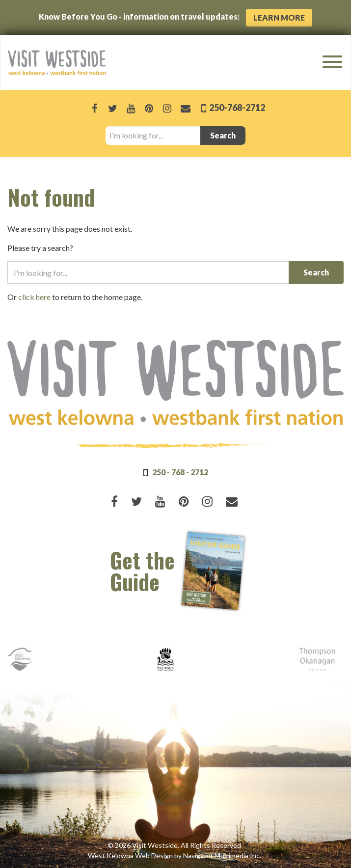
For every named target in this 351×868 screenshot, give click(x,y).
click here (34, 297)
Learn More (279, 17)
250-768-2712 (236, 108)
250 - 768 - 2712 (180, 472)
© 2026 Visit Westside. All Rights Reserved (174, 845)
